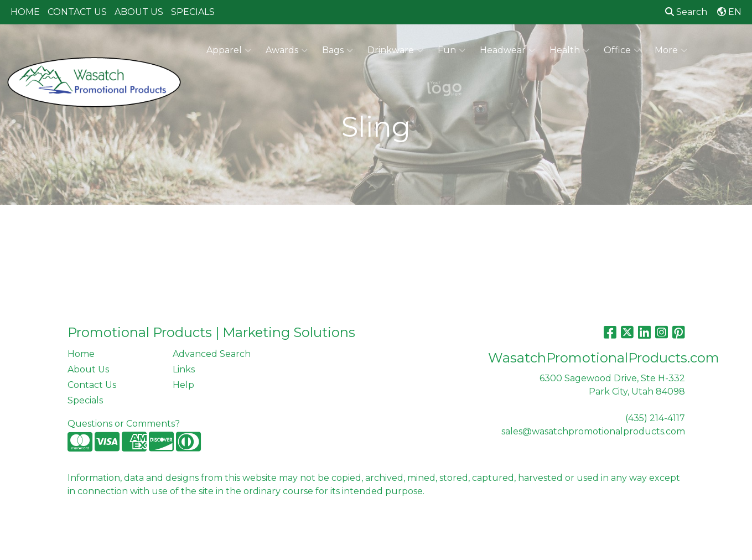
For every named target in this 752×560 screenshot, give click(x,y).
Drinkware (395, 50)
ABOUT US (139, 12)
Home (81, 354)
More (671, 50)
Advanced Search (212, 354)
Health (569, 50)
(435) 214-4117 (655, 418)
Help (183, 385)
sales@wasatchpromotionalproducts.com (593, 431)
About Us (88, 369)
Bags (338, 50)
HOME (25, 12)
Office (622, 50)
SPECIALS (193, 12)
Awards (287, 50)
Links (184, 369)
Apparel (229, 50)
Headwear (507, 50)
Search (686, 12)
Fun (452, 50)
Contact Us (92, 385)
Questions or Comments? (124, 424)
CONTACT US (77, 12)
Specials (85, 400)
